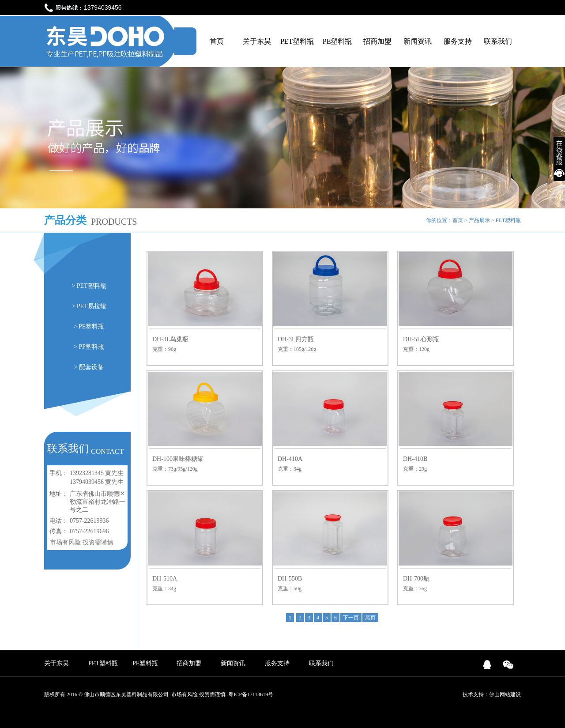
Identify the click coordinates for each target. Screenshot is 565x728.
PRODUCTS (114, 222)
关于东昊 (257, 41)
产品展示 (479, 220)
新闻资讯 (418, 41)
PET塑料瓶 (297, 41)
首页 (217, 41)
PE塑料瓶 (337, 41)
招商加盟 (377, 41)
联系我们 (498, 41)
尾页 (370, 618)
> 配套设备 (89, 367)
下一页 (351, 618)
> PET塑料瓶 (89, 286)
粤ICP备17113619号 (251, 694)
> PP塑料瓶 (89, 347)
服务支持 (458, 41)
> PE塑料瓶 (89, 326)
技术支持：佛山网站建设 (492, 694)
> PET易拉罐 (89, 306)
